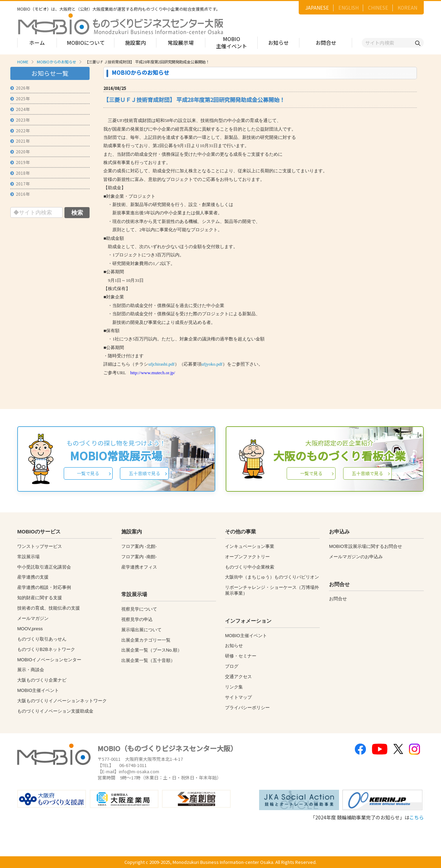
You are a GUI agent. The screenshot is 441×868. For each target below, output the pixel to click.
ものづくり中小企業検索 (250, 567)
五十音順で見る (145, 473)
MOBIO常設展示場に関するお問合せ (366, 546)
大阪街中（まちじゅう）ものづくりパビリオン (272, 577)
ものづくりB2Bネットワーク (46, 649)
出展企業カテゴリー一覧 (146, 640)
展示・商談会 (31, 670)
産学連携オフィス (139, 567)
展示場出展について (141, 630)
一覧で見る (88, 473)
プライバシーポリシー (247, 708)
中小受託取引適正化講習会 (44, 567)
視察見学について (139, 609)
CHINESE (378, 8)
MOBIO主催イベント (232, 42)
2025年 (20, 98)
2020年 (20, 151)
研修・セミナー (241, 656)
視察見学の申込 (137, 619)
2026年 (20, 88)
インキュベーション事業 (250, 546)
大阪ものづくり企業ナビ (42, 680)
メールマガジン (33, 618)
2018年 (20, 173)
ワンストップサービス (40, 546)
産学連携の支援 (33, 577)
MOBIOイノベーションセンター (49, 660)
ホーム (37, 43)
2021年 (20, 141)
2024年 (20, 109)
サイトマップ (238, 697)
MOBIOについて (86, 43)
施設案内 (135, 43)
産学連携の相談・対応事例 (44, 587)
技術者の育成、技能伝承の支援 (49, 608)
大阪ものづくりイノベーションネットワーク (62, 701)
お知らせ (278, 43)
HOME (23, 62)
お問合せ (326, 43)
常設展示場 (181, 43)
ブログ (232, 666)
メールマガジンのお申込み (356, 557)
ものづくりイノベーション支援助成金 (55, 711)
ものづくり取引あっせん (42, 639)
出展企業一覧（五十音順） (148, 660)
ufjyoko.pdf (212, 364)
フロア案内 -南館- (139, 557)
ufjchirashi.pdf (161, 364)
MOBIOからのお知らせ (57, 62)
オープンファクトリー (247, 557)
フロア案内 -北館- (139, 546)
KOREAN (407, 8)
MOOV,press (30, 629)
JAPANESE (317, 8)
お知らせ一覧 (50, 73)
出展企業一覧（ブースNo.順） (152, 650)
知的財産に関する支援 (40, 598)
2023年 (20, 120)
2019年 (20, 162)
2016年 (20, 194)
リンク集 (234, 687)
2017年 (20, 183)
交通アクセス (238, 677)
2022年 (20, 130)
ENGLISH (348, 8)
